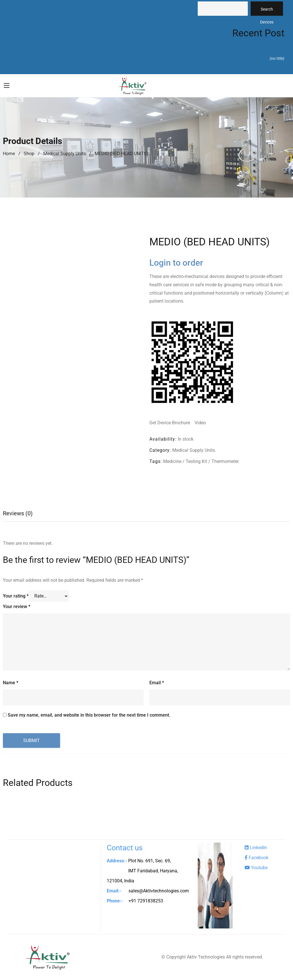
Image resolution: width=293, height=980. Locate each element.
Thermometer (225, 461)
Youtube (256, 868)
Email (157, 683)
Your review (17, 607)
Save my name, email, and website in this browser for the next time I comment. (89, 716)
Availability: (163, 439)
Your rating (16, 596)
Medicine (172, 461)
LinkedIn (256, 848)
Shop (29, 154)
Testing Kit (196, 461)
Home (9, 154)
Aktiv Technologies (206, 957)
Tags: (156, 461)
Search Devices (267, 11)
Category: (160, 450)
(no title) (277, 58)
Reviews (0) (18, 514)
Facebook (257, 858)
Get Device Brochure (170, 423)
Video (200, 423)
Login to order (176, 263)
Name (11, 683)
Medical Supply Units (65, 154)
